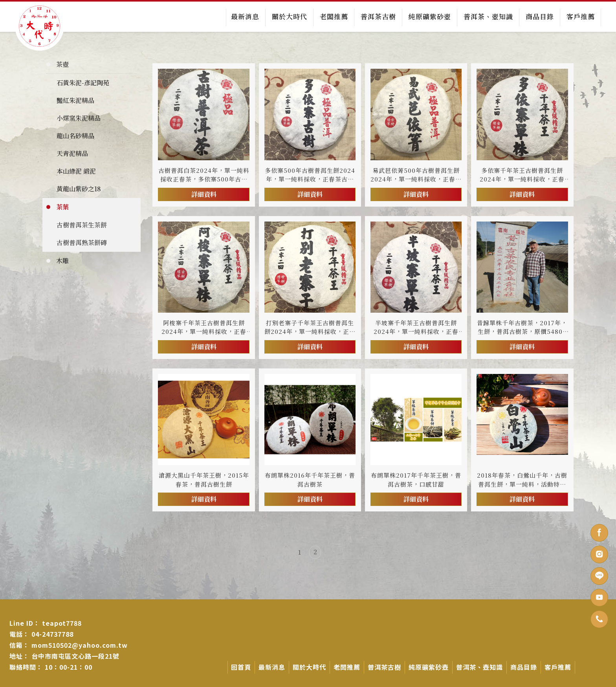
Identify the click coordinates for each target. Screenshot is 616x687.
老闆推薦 (334, 16)
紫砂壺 (324, 683)
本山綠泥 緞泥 (76, 171)
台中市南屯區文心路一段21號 (75, 656)
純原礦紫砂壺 (429, 16)
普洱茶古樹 (378, 16)
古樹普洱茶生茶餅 (82, 224)
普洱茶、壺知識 (488, 16)
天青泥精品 (72, 153)
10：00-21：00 (69, 667)
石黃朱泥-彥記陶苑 (83, 82)
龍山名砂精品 (75, 135)
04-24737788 (52, 634)
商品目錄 (539, 16)
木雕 (62, 260)
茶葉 (62, 206)
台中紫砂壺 (346, 683)
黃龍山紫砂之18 (79, 188)
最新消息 (245, 16)
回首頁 (241, 667)
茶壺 (62, 64)
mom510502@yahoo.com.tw (80, 645)
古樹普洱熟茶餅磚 (82, 242)
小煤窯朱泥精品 (79, 118)
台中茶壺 (280, 683)
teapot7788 (62, 623)
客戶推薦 (580, 16)
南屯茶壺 (303, 683)
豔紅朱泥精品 (75, 100)
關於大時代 (289, 16)
